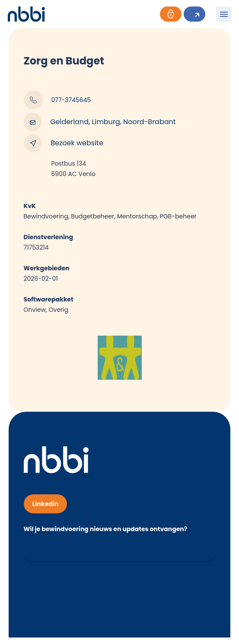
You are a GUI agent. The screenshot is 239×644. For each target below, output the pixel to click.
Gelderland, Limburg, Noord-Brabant (100, 122)
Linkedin (46, 504)
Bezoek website (64, 143)
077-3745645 (57, 100)
